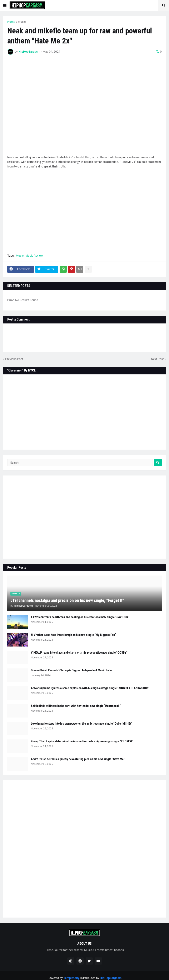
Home (11, 22)
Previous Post (14, 359)
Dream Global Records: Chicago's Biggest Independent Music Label (72, 670)
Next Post (157, 359)
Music (22, 22)
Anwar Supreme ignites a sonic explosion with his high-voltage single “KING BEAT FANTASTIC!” (90, 688)
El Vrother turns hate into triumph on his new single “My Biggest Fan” (73, 635)
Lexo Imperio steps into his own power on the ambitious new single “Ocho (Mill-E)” (81, 724)
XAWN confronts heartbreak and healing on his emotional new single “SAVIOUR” (80, 617)
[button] (5, 5)
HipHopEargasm (111, 978)
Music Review (34, 256)
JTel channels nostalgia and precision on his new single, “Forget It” (67, 600)
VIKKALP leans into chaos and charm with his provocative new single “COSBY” (79, 653)
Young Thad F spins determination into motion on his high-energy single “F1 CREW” (82, 741)
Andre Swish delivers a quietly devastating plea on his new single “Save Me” (78, 759)
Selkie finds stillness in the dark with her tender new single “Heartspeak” (76, 706)
